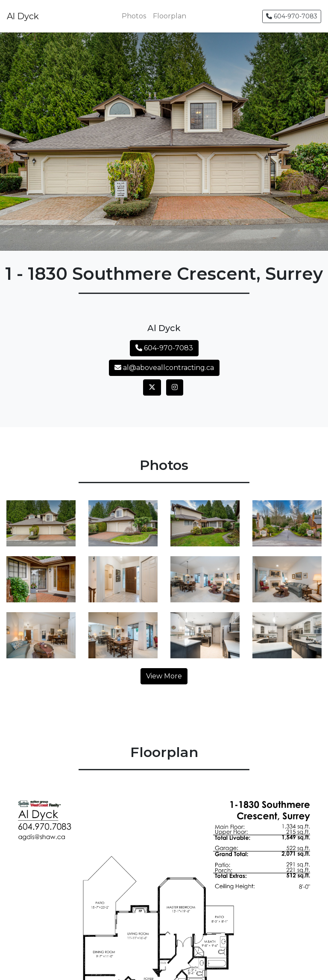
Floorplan (170, 16)
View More (164, 676)
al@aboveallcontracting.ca (164, 368)
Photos (134, 16)
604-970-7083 (292, 16)
